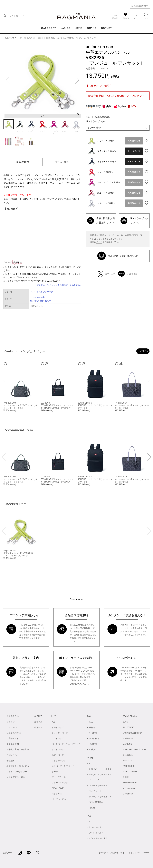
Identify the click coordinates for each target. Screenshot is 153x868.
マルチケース (95, 791)
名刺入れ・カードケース (100, 774)
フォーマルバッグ (60, 783)
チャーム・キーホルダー (100, 797)
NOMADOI (127, 761)
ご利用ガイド (13, 738)
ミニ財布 (93, 744)
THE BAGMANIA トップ (13, 38)
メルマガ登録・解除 (16, 777)
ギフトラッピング (96, 121)
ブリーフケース (59, 777)
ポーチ (55, 772)
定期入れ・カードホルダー (101, 769)
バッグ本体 (57, 794)
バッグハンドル (59, 799)
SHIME (126, 777)
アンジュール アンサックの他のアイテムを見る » (59, 285)
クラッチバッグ (59, 761)
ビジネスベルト (96, 827)
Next (77, 80)
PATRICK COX (129, 766)
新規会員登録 (13, 716)
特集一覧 (38, 727)
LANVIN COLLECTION (132, 733)
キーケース (94, 780)
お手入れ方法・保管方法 (18, 749)
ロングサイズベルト (98, 838)
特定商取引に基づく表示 (18, 766)
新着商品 (38, 722)
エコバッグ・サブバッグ (63, 766)
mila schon (128, 755)
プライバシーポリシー (17, 772)
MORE (143, 351)
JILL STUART (129, 727)
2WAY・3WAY (58, 788)
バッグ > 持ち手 (37, 297)
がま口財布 (94, 738)
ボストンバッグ (59, 749)
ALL (53, 722)
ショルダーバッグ (60, 733)
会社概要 (11, 761)
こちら (99, 242)
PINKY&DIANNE (130, 772)
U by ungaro (128, 794)
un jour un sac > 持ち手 (41, 301)
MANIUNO (127, 744)
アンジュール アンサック (42, 292)
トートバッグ (58, 727)
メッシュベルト (96, 833)
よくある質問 (13, 744)
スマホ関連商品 (96, 802)
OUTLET (38, 716)
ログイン (11, 722)
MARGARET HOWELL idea (134, 749)
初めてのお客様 (14, 733)
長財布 (92, 727)
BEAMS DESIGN (130, 716)
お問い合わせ (13, 755)
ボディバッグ (58, 755)
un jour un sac (30, 38)
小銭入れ (93, 749)
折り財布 (93, 733)
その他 (92, 808)
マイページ (12, 727)
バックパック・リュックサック (66, 744)
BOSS (125, 722)
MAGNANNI (128, 738)
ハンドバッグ (58, 738)
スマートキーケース (98, 785)
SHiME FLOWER (130, 783)
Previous (8, 80)
